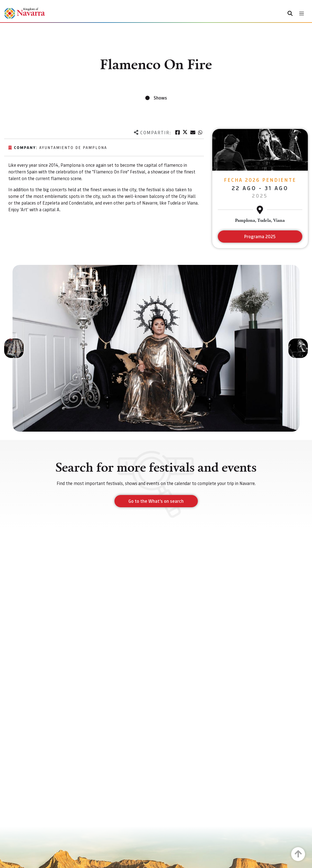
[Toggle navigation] (302, 13)
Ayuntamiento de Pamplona (73, 147)
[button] (14, 348)
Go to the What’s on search (156, 501)
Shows (160, 98)
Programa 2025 (260, 236)
